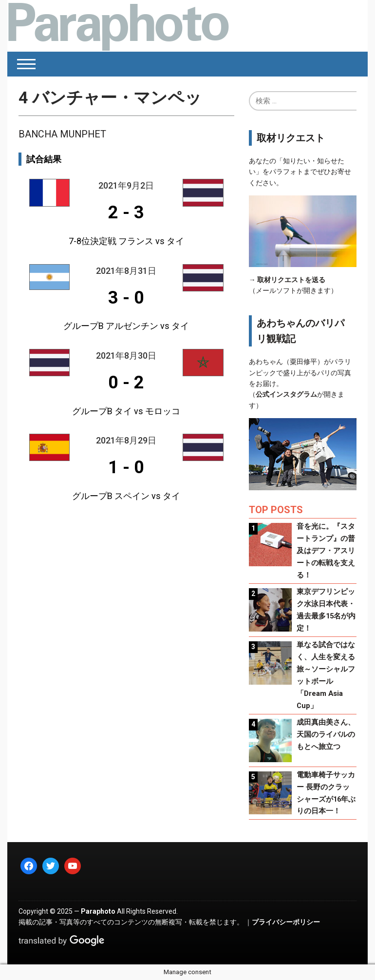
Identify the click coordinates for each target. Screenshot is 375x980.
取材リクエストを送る (291, 280)
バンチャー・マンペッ (110, 97)
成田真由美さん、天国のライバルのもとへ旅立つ (326, 734)
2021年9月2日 (126, 185)
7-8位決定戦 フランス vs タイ (126, 241)
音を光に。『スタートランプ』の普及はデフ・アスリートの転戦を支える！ (326, 551)
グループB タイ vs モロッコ (126, 411)
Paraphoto (98, 911)
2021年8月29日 (126, 440)
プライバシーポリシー (286, 922)
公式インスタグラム (286, 394)
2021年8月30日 (126, 355)
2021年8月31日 (126, 271)
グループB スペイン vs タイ (126, 496)
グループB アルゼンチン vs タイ (126, 326)
